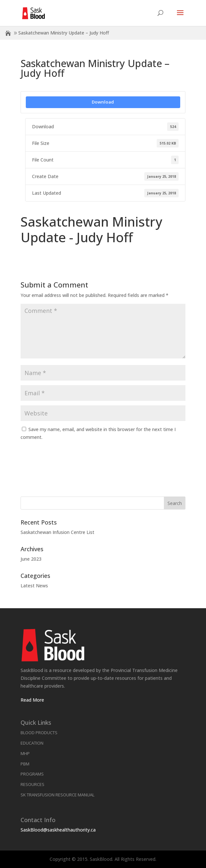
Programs (32, 774)
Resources (32, 784)
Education (32, 743)
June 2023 (31, 559)
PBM (25, 764)
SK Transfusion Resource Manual (57, 795)
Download (103, 102)
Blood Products (39, 733)
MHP (25, 753)
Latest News (34, 586)
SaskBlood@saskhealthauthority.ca (58, 830)
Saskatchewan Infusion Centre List (57, 532)
